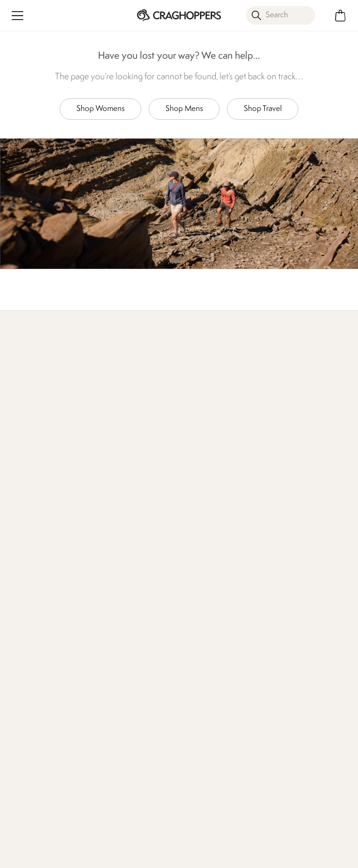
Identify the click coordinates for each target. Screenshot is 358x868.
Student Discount (293, 552)
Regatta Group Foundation (203, 610)
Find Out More (102, 405)
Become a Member (296, 508)
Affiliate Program (291, 668)
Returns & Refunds (37, 508)
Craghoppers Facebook (258, 813)
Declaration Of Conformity (203, 558)
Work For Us (198, 523)
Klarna (275, 638)
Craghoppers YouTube (315, 813)
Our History (198, 493)
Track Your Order (34, 523)
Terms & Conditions (177, 855)
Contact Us (111, 493)
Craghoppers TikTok (277, 813)
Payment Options (293, 623)
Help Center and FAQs (130, 523)
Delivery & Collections (43, 493)
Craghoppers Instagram (296, 813)
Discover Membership (28, 411)
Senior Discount (290, 582)
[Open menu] (17, 16)
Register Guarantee (296, 523)
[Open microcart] (341, 16)
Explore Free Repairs (168, 411)
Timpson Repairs (290, 538)
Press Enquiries (117, 508)
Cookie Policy (321, 855)
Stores (189, 508)
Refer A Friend (288, 653)
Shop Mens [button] (184, 109)
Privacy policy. (109, 767)
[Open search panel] (281, 15)
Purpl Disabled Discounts (288, 603)
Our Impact (236, 405)
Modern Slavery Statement (204, 584)
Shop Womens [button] (100, 109)
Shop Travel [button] (263, 109)
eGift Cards (283, 493)
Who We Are (309, 405)
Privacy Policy (254, 855)
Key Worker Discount (299, 567)
